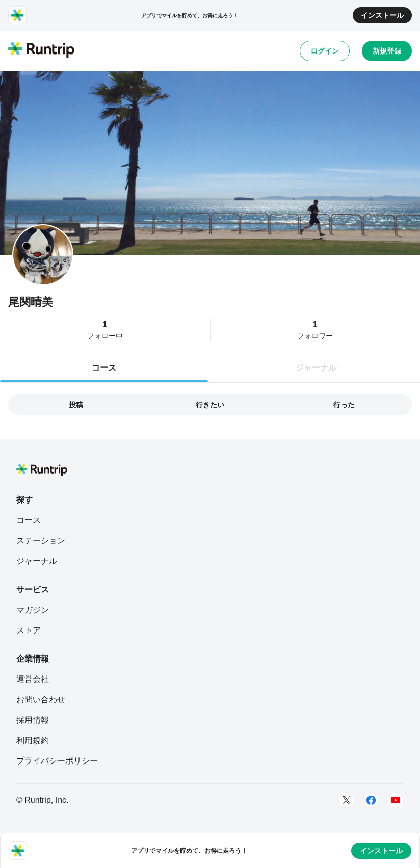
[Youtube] (396, 800)
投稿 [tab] (76, 405)
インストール (382, 15)
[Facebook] (371, 800)
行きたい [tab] (210, 405)
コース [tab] (104, 368)
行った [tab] (344, 405)
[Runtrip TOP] (41, 50)
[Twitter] (347, 800)
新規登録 (387, 51)
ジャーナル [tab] (316, 368)
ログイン (325, 51)
